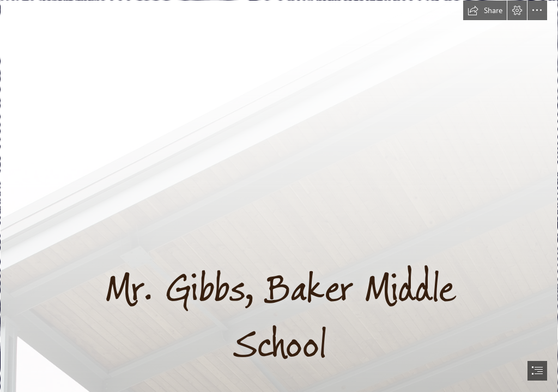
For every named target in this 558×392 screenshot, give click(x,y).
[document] (279, 196)
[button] (485, 10)
